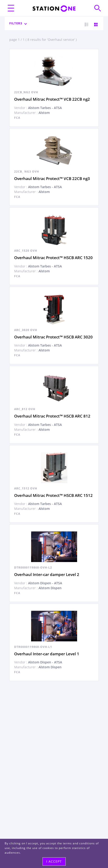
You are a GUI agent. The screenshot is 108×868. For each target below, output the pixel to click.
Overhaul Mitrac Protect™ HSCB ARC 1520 (53, 258)
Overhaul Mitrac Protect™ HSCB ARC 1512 (53, 495)
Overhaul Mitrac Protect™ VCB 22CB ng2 (52, 99)
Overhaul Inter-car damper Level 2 (47, 574)
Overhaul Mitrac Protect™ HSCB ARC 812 (52, 416)
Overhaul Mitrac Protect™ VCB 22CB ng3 (52, 178)
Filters (18, 23)
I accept (54, 861)
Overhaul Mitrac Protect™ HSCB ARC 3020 (53, 337)
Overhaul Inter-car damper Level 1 (47, 654)
